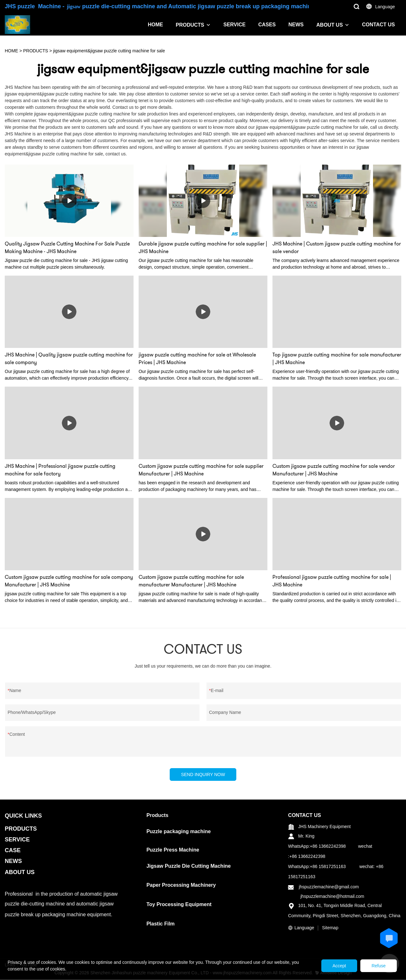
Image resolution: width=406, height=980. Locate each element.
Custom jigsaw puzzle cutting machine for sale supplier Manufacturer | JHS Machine (201, 470)
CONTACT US (378, 25)
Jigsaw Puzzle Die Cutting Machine (189, 867)
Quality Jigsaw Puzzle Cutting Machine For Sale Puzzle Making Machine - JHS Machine (67, 248)
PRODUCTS (190, 25)
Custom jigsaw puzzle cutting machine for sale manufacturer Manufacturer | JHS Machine (191, 581)
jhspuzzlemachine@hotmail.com (332, 897)
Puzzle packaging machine (179, 832)
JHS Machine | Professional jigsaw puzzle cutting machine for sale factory (60, 470)
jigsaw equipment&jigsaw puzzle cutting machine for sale (109, 51)
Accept (334, 966)
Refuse (377, 966)
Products (157, 816)
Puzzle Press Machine (173, 850)
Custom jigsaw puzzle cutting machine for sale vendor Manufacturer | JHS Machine (334, 470)
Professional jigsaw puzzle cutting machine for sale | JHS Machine (332, 581)
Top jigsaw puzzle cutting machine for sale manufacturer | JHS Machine (337, 359)
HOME (155, 25)
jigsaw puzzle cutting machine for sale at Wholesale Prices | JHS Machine (197, 359)
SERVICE (234, 25)
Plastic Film (161, 924)
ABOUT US (330, 25)
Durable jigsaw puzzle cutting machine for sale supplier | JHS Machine (203, 248)
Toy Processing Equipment (179, 905)
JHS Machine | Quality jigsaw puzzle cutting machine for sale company (69, 359)
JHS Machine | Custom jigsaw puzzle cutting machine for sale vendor (337, 248)
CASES (267, 25)
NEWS (296, 25)
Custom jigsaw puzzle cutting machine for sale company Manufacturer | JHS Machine (69, 581)
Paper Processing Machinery (181, 886)
